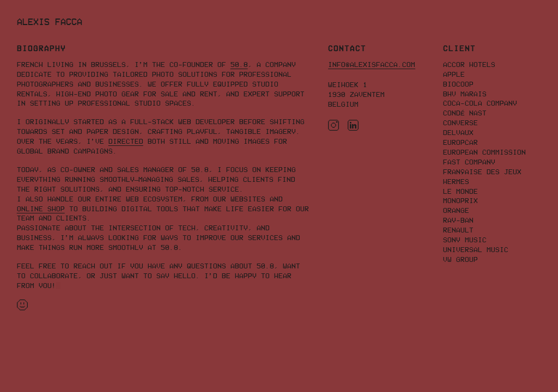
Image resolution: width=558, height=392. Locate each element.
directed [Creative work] (126, 141)
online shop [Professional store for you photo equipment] (41, 209)
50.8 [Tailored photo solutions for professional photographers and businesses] (239, 65)
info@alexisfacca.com (372, 65)
